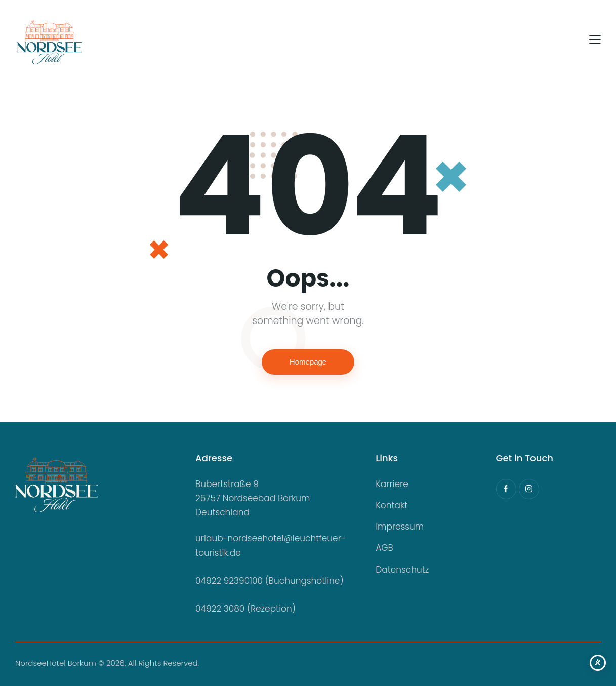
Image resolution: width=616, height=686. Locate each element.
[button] (595, 40)
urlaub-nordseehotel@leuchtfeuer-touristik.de (271, 545)
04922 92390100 (229, 581)
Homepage (308, 362)
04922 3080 (220, 609)
